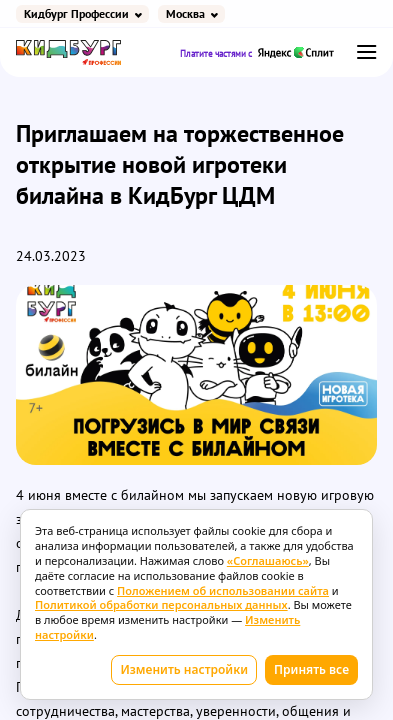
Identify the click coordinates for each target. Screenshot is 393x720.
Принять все (311, 669)
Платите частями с (257, 52)
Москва (185, 14)
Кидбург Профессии (76, 14)
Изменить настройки (184, 669)
